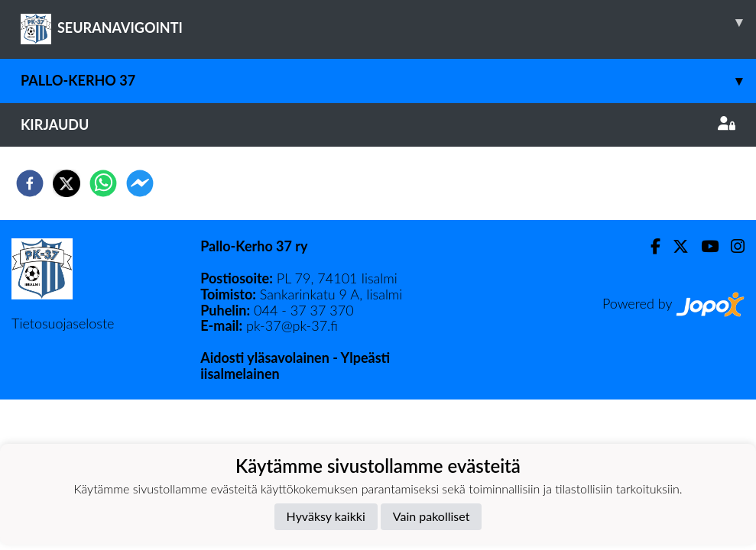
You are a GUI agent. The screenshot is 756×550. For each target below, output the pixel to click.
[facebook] (30, 183)
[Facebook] (649, 246)
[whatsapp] (103, 183)
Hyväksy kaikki (326, 516)
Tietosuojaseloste (63, 323)
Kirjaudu (378, 125)
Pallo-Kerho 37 (388, 81)
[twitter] (67, 183)
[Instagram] (732, 246)
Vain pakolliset (432, 516)
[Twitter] (675, 246)
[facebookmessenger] (140, 183)
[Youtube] (704, 246)
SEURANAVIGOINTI (388, 22)
